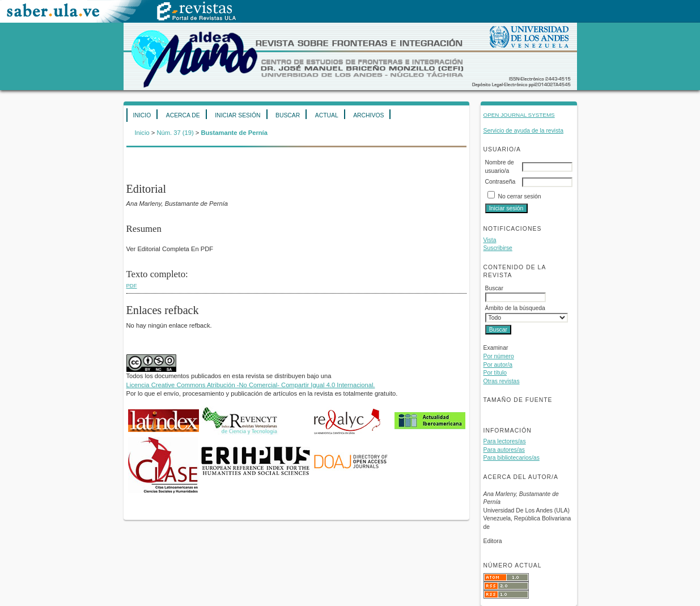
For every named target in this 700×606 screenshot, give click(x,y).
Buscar (288, 115)
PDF (132, 285)
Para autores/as (504, 450)
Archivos (368, 115)
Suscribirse (498, 248)
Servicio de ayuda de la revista (524, 131)
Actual (327, 115)
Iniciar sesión (237, 115)
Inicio (142, 115)
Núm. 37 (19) (175, 133)
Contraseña (500, 182)
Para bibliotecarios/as (512, 458)
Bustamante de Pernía (234, 133)
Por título (495, 373)
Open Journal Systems (519, 115)
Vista (490, 240)
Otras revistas (502, 381)
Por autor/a (498, 365)
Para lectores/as (505, 441)
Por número (499, 356)
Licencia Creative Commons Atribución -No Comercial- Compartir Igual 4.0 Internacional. (251, 385)
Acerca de (183, 115)
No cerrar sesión (519, 196)
